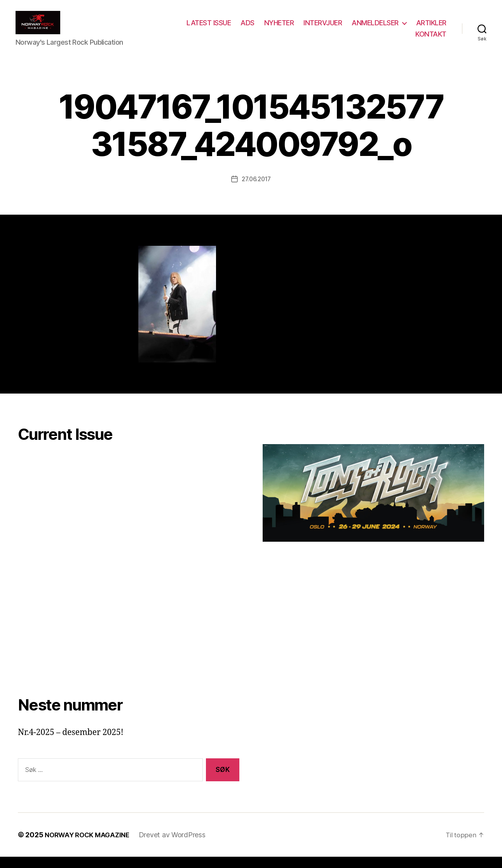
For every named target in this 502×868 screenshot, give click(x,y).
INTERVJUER (363, 29)
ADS (288, 29)
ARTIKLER (390, 40)
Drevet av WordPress (178, 846)
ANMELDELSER (415, 29)
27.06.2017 (256, 191)
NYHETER (319, 29)
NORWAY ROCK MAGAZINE (90, 846)
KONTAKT (431, 40)
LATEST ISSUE (249, 29)
